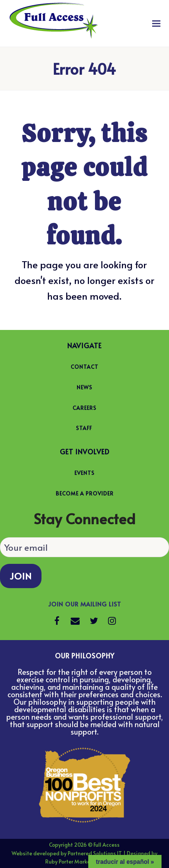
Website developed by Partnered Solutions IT (67, 853)
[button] (156, 23)
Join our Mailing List (85, 604)
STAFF (84, 428)
